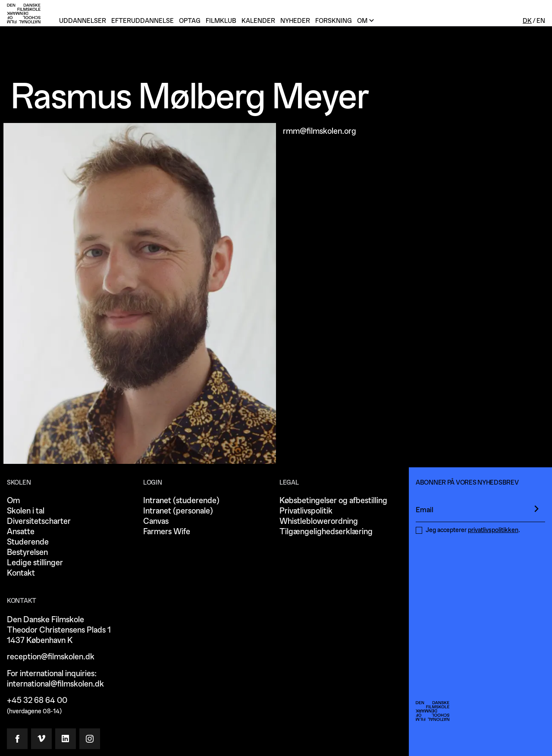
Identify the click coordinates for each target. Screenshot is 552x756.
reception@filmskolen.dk (51, 657)
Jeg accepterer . (473, 530)
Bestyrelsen (27, 553)
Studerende (28, 542)
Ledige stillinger (35, 563)
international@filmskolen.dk (55, 684)
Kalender (258, 21)
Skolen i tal (26, 511)
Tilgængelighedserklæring (326, 532)
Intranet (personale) (178, 511)
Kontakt (21, 573)
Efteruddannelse (143, 21)
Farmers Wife (167, 532)
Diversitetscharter (39, 521)
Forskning (334, 21)
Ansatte (21, 532)
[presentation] (536, 509)
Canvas (156, 521)
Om (13, 501)
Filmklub (221, 21)
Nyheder (295, 21)
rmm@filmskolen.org (320, 131)
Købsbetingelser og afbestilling (333, 501)
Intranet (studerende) (181, 501)
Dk (527, 21)
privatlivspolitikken (493, 530)
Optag (190, 21)
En (541, 21)
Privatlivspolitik (306, 511)
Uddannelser (83, 21)
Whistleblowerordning (319, 521)
